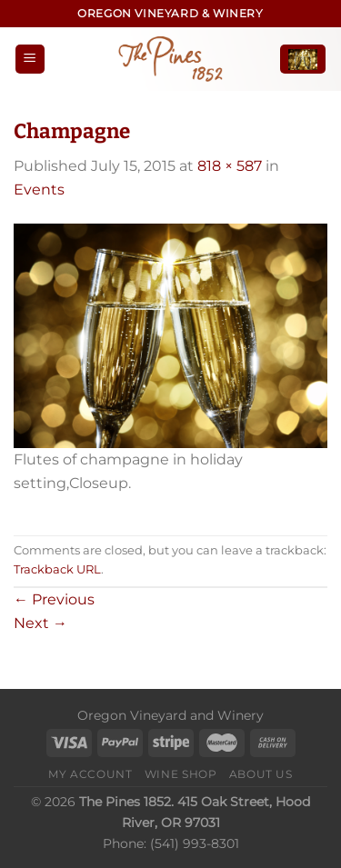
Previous (54, 599)
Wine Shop (181, 774)
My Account (90, 774)
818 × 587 (230, 166)
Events (39, 190)
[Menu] (30, 60)
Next (40, 623)
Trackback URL (57, 569)
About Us (261, 774)
